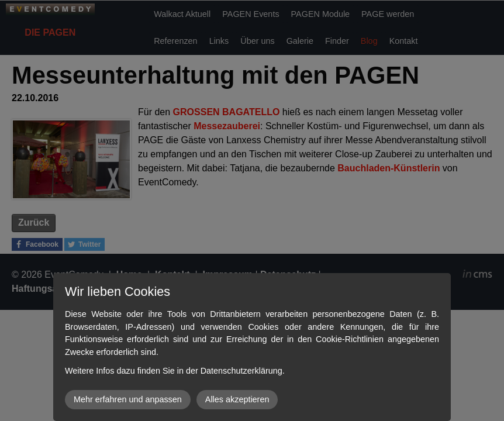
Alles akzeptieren (237, 399)
